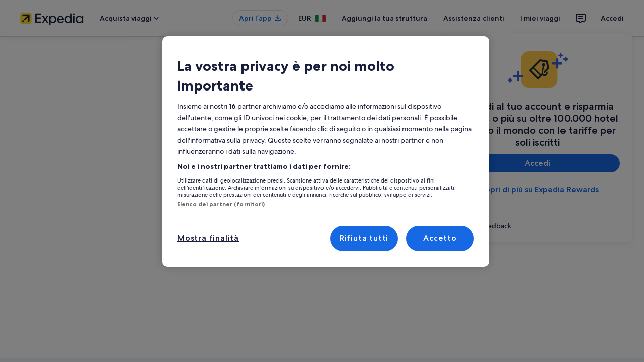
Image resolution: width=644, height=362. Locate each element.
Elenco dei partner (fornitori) (215, 185)
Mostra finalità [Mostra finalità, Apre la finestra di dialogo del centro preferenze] (206, 218)
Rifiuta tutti (364, 218)
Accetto (440, 218)
